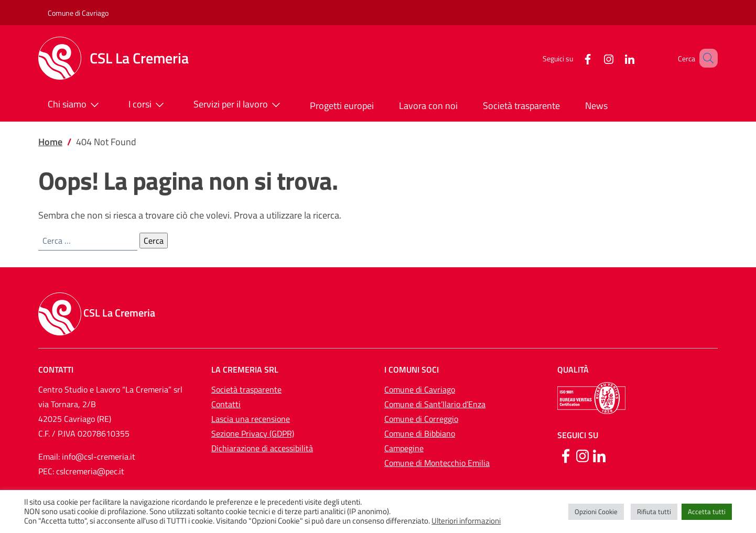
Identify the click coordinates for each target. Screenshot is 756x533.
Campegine (404, 448)
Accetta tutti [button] (707, 512)
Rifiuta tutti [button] (654, 512)
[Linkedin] (599, 455)
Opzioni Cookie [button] (596, 512)
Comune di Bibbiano (420, 433)
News (596, 106)
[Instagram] (593, 58)
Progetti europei (342, 106)
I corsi (148, 105)
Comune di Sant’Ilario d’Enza (435, 404)
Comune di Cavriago (78, 13)
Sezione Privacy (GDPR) (253, 433)
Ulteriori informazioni (466, 521)
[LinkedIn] (614, 58)
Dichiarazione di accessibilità (262, 448)
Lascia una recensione (251, 419)
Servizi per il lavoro (239, 105)
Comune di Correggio (421, 419)
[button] (705, 58)
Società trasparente (521, 106)
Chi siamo (75, 105)
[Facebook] (573, 58)
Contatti (226, 404)
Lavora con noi (428, 106)
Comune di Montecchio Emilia (437, 463)
